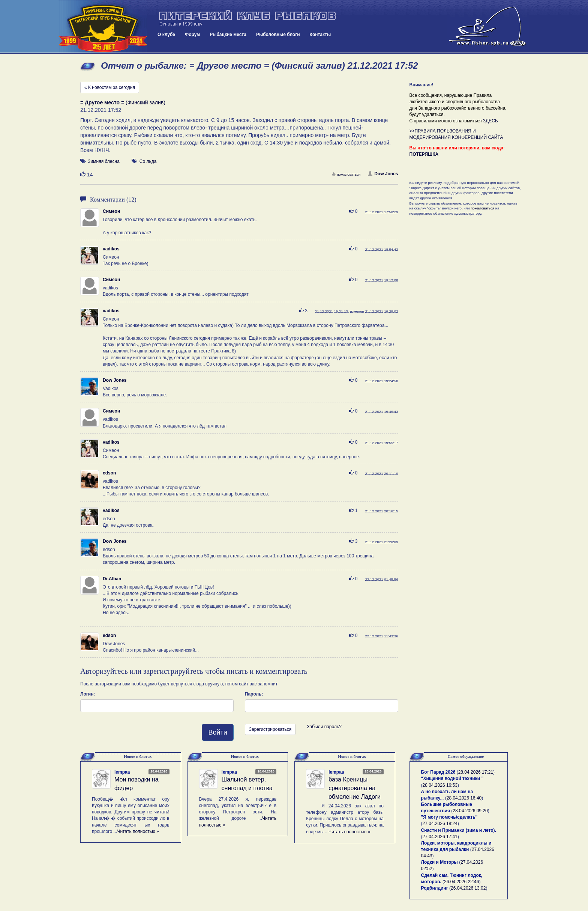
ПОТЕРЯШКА (424, 154)
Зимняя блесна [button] (103, 161)
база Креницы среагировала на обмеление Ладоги (355, 788)
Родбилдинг (435, 888)
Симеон (111, 211)
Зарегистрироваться (270, 729)
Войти (217, 732)
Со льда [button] (148, 161)
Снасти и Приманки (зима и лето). (459, 830)
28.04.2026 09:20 (470, 811)
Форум (192, 35)
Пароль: (254, 694)
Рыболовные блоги (278, 35)
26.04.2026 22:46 (461, 882)
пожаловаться (346, 174)
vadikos (111, 249)
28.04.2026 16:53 (440, 785)
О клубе (166, 35)
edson (109, 473)
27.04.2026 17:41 (440, 837)
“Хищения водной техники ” (452, 778)
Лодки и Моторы (439, 862)
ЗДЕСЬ (490, 121)
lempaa (122, 772)
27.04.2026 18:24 (440, 824)
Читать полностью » (138, 831)
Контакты (320, 35)
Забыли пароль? (324, 727)
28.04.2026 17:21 (476, 772)
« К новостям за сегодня (110, 87)
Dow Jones (383, 174)
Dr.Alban (112, 579)
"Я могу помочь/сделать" (449, 817)
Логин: (88, 694)
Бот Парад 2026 (438, 772)
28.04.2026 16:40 (464, 798)
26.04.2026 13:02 (468, 888)
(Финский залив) (123, 102)
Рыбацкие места (228, 35)
